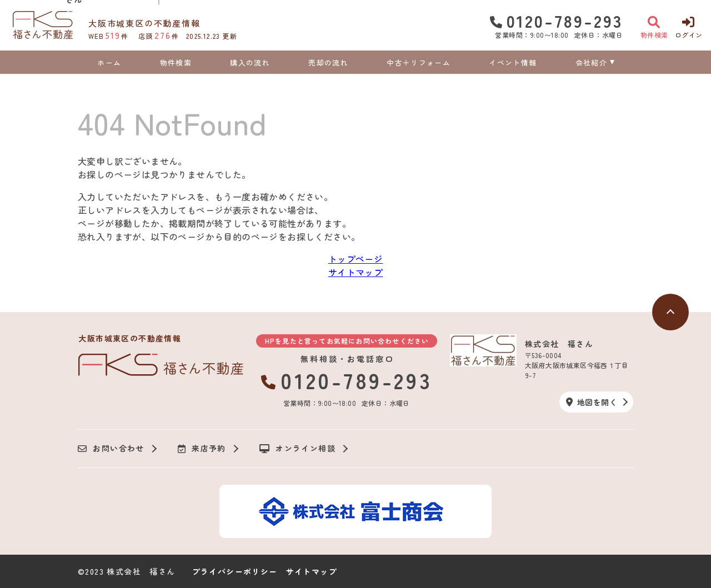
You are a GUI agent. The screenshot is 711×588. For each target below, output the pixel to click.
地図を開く (592, 402)
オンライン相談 (297, 449)
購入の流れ (250, 62)
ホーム (109, 62)
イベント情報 (513, 62)
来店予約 (202, 449)
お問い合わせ (111, 449)
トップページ (355, 259)
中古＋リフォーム (418, 62)
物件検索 (176, 62)
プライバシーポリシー (235, 571)
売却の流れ (328, 62)
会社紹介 (591, 62)
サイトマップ (355, 272)
